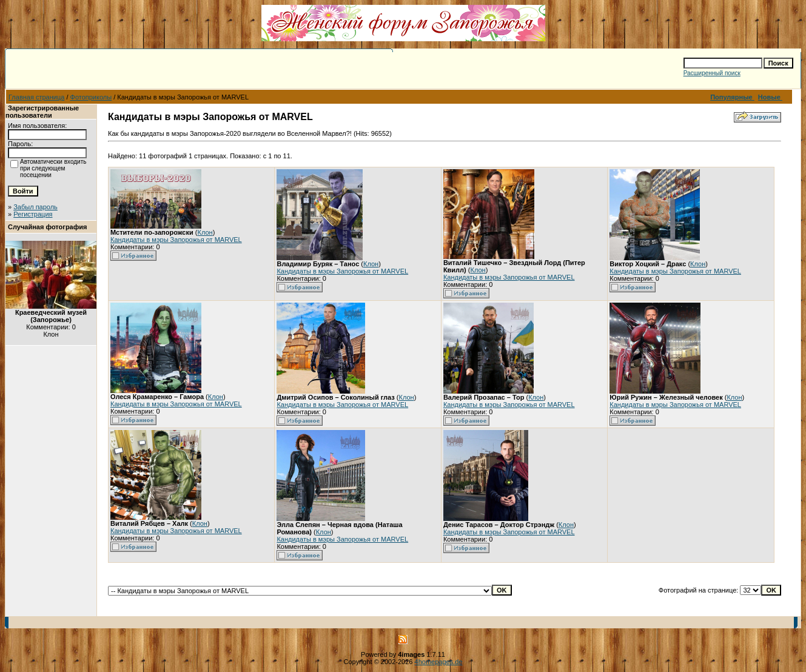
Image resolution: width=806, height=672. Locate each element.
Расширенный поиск (712, 73)
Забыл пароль (35, 207)
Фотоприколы (91, 97)
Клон (205, 232)
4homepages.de (439, 662)
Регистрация (33, 214)
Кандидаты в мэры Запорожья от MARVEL (176, 240)
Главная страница (36, 97)
